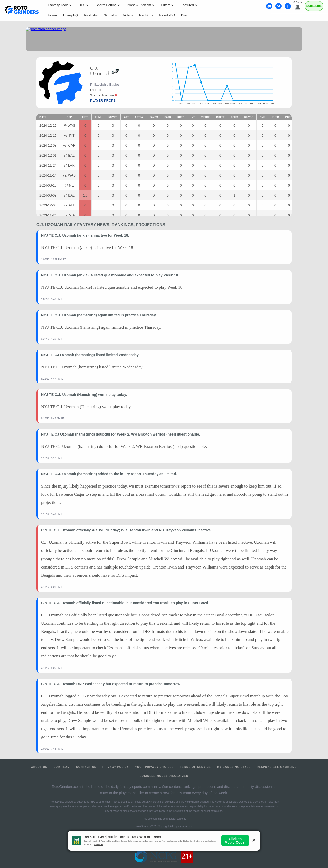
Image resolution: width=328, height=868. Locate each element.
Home (52, 15)
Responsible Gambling (277, 767)
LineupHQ (71, 15)
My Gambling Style (234, 767)
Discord (187, 15)
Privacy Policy (116, 767)
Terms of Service (196, 767)
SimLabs (110, 15)
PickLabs (91, 15)
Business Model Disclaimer (164, 776)
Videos (128, 15)
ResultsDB (167, 15)
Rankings (146, 15)
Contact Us (86, 767)
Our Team (62, 767)
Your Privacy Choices (155, 767)
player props (103, 101)
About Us (39, 767)
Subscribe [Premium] (314, 6)
